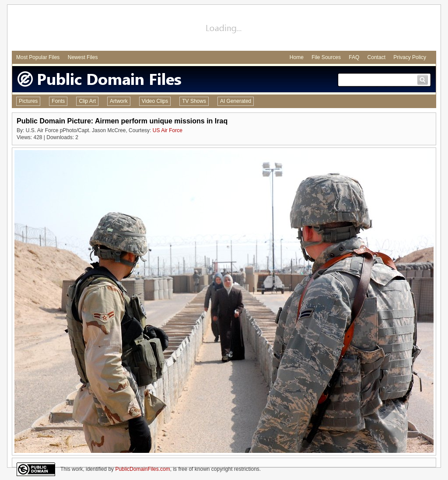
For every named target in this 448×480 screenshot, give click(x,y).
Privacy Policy (410, 57)
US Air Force (168, 130)
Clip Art (87, 101)
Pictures (28, 101)
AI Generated (236, 101)
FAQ (354, 57)
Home (297, 57)
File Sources (326, 57)
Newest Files (83, 57)
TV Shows (194, 101)
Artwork (119, 101)
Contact (376, 57)
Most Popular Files (38, 57)
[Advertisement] (224, 29)
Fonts (58, 101)
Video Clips (155, 101)
